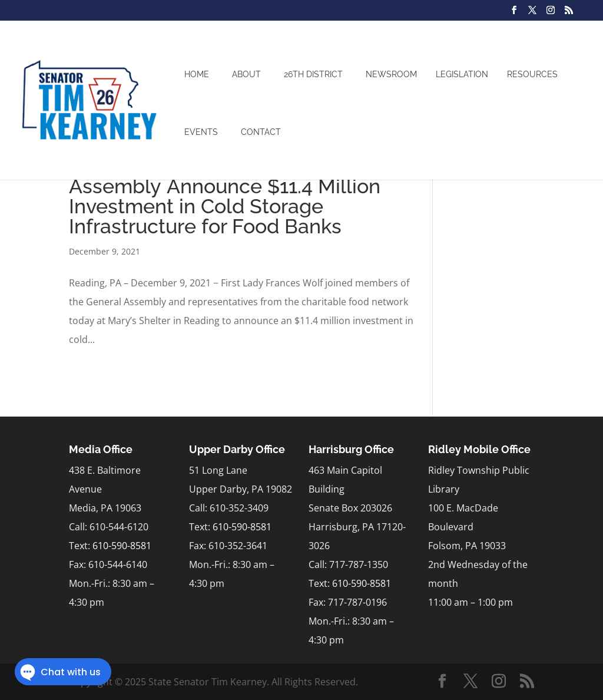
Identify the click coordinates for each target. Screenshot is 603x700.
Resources (532, 74)
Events (201, 132)
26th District (313, 74)
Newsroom (391, 74)
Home (197, 74)
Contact (261, 132)
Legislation (462, 74)
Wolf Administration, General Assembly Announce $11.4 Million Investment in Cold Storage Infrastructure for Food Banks (225, 196)
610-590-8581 (122, 546)
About (246, 74)
